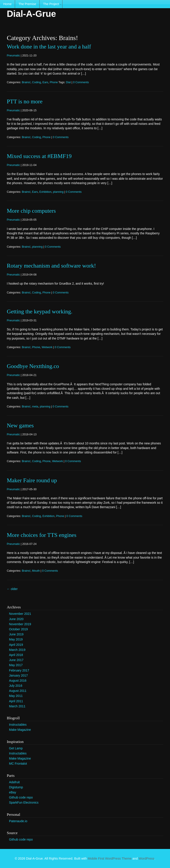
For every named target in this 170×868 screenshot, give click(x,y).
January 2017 (18, 675)
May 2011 (16, 696)
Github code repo (21, 797)
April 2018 (16, 655)
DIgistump (16, 787)
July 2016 (16, 686)
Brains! (26, 82)
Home (7, 4)
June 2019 (16, 634)
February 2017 (19, 670)
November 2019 (20, 624)
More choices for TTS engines (42, 535)
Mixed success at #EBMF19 (39, 156)
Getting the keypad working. (40, 312)
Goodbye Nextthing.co (33, 366)
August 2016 (18, 681)
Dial (68, 82)
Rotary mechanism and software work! (51, 266)
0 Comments (81, 82)
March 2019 (17, 650)
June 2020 (16, 619)
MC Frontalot (18, 764)
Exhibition (45, 192)
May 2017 (16, 665)
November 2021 (20, 614)
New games (20, 425)
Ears (45, 82)
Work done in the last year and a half (49, 47)
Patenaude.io (18, 821)
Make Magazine (20, 730)
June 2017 (16, 660)
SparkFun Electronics (24, 802)
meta (35, 407)
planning (58, 192)
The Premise (27, 4)
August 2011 (18, 691)
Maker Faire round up (32, 480)
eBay (13, 792)
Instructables (18, 725)
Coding (37, 82)
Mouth (36, 571)
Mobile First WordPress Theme (110, 858)
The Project (51, 4)
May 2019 (16, 639)
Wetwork (47, 347)
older (12, 589)
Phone (54, 82)
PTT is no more (25, 101)
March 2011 (17, 706)
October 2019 (18, 629)
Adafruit (14, 782)
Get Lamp (16, 748)
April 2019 (16, 645)
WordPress (146, 858)
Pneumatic (14, 56)
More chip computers (31, 211)
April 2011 (16, 701)
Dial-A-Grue (31, 14)
